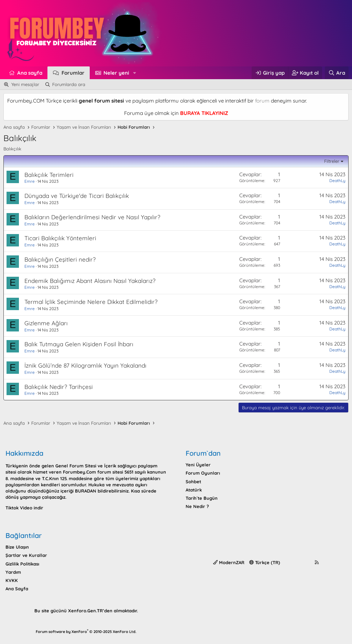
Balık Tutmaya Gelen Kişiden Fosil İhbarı (79, 344)
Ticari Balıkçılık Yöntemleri (60, 238)
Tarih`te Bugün (202, 498)
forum (262, 101)
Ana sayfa (30, 73)
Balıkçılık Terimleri (49, 175)
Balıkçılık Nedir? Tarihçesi (59, 387)
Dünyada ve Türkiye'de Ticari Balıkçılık (77, 196)
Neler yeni (116, 73)
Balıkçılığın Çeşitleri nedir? (60, 259)
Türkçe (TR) (265, 562)
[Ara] (337, 73)
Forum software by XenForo (86, 632)
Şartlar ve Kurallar (26, 555)
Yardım (13, 572)
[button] (135, 73)
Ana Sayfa (17, 589)
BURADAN (86, 491)
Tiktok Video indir (24, 508)
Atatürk (194, 490)
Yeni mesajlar (25, 84)
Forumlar (73, 73)
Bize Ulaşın (17, 547)
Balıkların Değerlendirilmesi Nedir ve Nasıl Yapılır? (92, 217)
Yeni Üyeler (198, 465)
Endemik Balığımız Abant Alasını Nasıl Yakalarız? (90, 281)
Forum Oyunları (203, 473)
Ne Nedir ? (197, 506)
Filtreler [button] (332, 161)
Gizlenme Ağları (46, 323)
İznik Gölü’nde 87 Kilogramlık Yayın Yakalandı (85, 365)
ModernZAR (229, 562)
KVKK (12, 580)
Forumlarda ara (69, 84)
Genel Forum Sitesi (76, 466)
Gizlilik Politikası (22, 564)
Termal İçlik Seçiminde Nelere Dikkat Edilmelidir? (91, 302)
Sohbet (193, 482)
